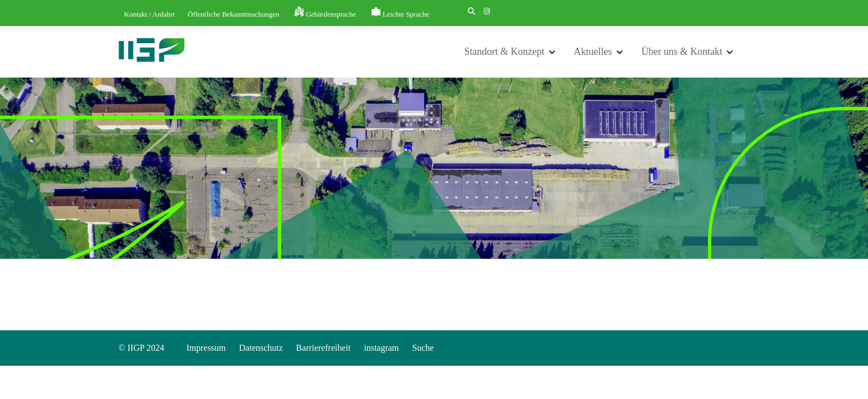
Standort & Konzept (505, 52)
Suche (423, 348)
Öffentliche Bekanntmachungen (233, 14)
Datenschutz (261, 348)
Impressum (206, 348)
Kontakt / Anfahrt (149, 14)
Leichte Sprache (406, 14)
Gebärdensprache (331, 14)
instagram (381, 348)
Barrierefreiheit (324, 348)
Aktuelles (593, 52)
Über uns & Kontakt (682, 52)
